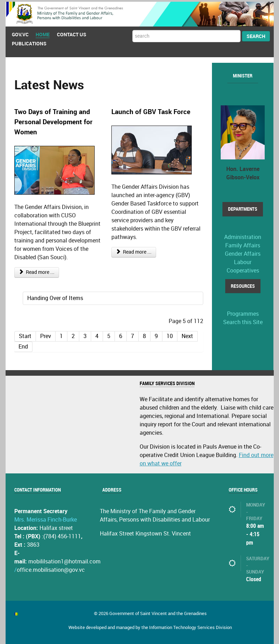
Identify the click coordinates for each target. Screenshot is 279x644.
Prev (46, 334)
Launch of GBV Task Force (151, 110)
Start (25, 334)
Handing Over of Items (55, 296)
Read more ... (37, 271)
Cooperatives (243, 269)
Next (187, 334)
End (23, 345)
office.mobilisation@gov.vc (51, 568)
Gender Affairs (243, 252)
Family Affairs (243, 244)
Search (256, 35)
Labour (243, 260)
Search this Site (243, 321)
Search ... (133, 29)
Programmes (243, 312)
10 (170, 334)
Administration (243, 235)
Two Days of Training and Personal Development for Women (53, 121)
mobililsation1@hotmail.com (64, 560)
